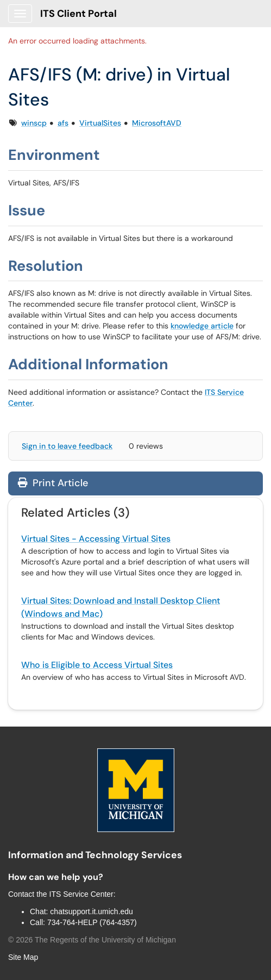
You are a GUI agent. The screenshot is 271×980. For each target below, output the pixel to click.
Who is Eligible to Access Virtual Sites (97, 665)
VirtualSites (100, 123)
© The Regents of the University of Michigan (92, 940)
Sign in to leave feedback (67, 446)
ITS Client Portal (78, 14)
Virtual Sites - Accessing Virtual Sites (96, 539)
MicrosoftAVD (157, 123)
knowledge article (202, 326)
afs (63, 123)
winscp (34, 123)
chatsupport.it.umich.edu (92, 911)
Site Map (23, 957)
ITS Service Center (81, 894)
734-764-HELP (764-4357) (92, 922)
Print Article (53, 483)
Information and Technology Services (95, 855)
